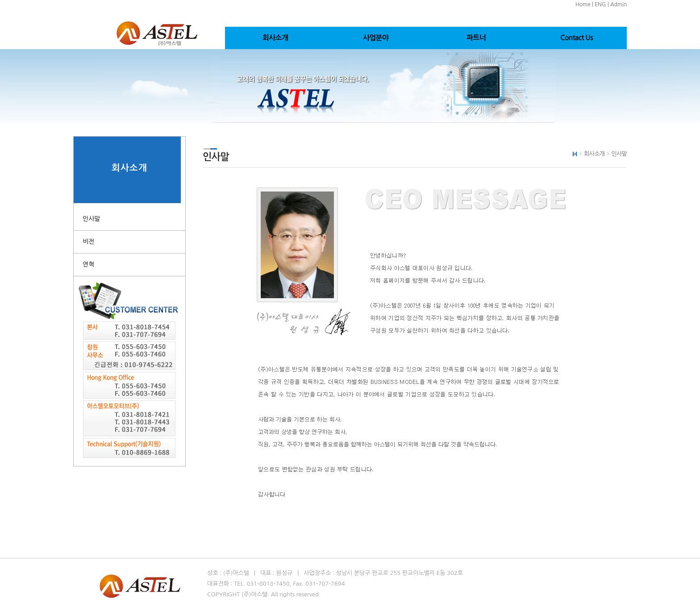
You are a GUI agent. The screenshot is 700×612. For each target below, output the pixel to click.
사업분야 (376, 38)
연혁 (88, 264)
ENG (600, 4)
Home (583, 4)
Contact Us (577, 38)
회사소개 (275, 38)
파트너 (476, 38)
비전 (88, 241)
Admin (619, 4)
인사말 (91, 219)
